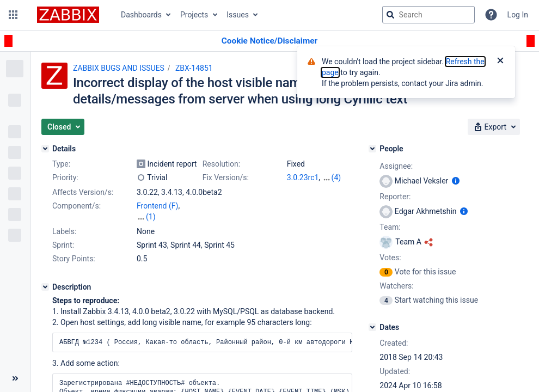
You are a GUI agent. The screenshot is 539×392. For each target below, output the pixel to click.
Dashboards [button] (141, 15)
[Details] (45, 149)
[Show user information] (456, 181)
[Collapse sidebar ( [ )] (15, 378)
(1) (151, 217)
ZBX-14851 (194, 68)
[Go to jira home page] (68, 15)
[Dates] (372, 327)
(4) (336, 177)
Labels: (64, 231)
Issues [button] (238, 15)
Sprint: (63, 245)
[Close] (500, 62)
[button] (13, 15)
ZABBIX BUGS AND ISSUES (119, 68)
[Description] (45, 287)
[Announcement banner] (269, 41)
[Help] (491, 15)
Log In (518, 15)
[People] (372, 149)
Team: (390, 227)
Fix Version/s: (226, 177)
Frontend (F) (157, 206)
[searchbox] (428, 15)
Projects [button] (194, 15)
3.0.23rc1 (303, 177)
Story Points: (74, 259)
